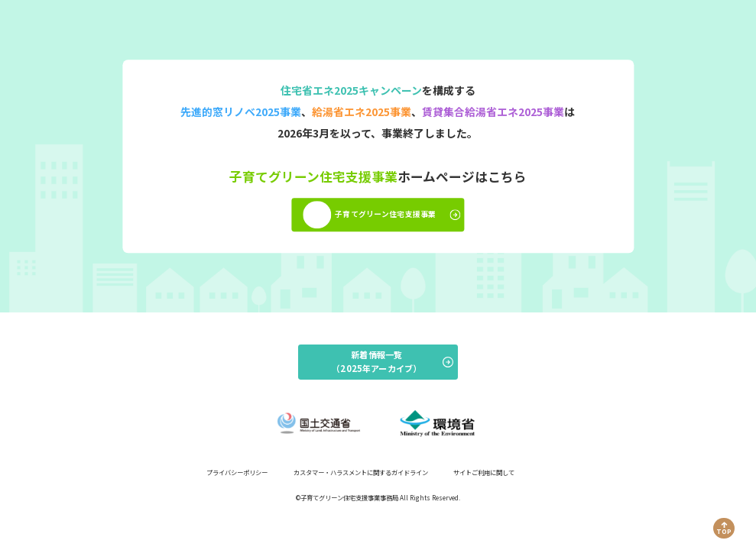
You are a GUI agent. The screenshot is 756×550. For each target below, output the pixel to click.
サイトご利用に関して (484, 472)
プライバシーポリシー (237, 472)
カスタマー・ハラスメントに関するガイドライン (361, 472)
